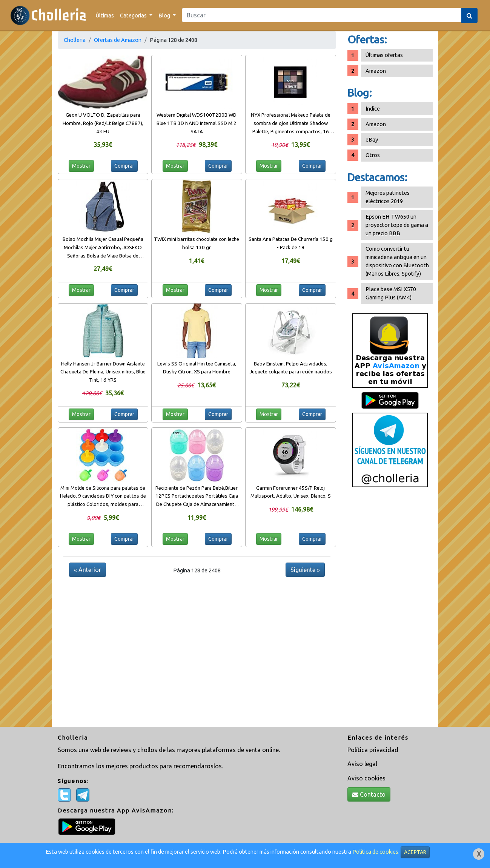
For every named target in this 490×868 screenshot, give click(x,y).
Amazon (376, 71)
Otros (373, 155)
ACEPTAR (415, 852)
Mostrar (81, 166)
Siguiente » (305, 570)
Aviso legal (362, 764)
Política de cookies (375, 852)
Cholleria (75, 40)
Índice (373, 109)
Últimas (105, 15)
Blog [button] (165, 15)
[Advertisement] (390, 610)
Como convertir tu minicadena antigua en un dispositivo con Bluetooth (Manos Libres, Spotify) (397, 261)
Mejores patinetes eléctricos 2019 (388, 197)
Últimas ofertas (384, 55)
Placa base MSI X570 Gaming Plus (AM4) (391, 293)
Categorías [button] (134, 15)
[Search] (322, 15)
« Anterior (88, 570)
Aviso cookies (366, 778)
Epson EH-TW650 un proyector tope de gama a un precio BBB (397, 225)
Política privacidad (373, 750)
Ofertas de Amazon (118, 40)
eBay (372, 140)
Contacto (369, 794)
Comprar (124, 166)
